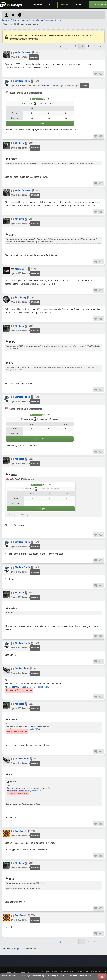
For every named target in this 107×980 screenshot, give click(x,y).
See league (40, 123)
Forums (6, 20)
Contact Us (64, 972)
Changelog (46, 972)
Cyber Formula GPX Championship (23, 93)
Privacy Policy (100, 972)
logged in (18, 949)
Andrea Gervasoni (23, 53)
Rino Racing (20, 297)
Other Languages (19, 20)
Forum (65, 5)
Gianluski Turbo (22, 669)
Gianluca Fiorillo (22, 81)
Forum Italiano (35, 20)
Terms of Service (84, 972)
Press (78, 5)
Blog (52, 5)
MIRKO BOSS (21, 269)
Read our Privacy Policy (82, 975)
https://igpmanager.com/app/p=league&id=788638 (28, 687)
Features (37, 5)
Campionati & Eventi (53, 20)
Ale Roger (19, 143)
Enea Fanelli (21, 831)
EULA (73, 972)
